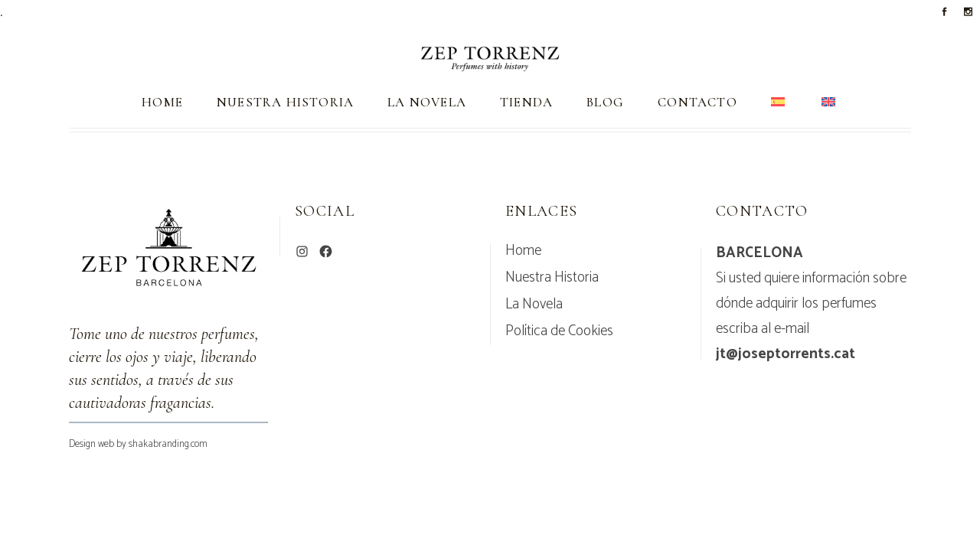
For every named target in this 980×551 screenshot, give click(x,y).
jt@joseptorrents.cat (786, 354)
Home (523, 251)
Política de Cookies (559, 331)
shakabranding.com (168, 444)
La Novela (534, 305)
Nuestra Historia (552, 278)
